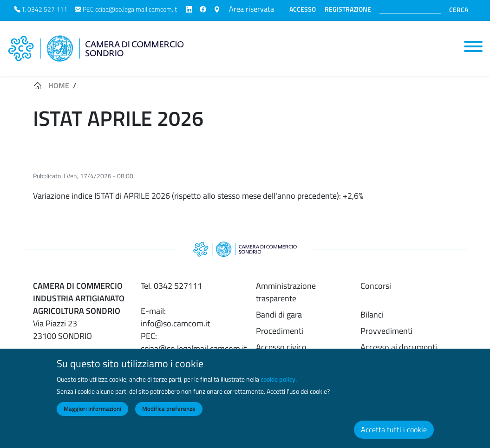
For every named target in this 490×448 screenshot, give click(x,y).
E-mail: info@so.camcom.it (175, 317)
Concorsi (376, 286)
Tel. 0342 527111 (171, 286)
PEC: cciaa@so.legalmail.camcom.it (194, 342)
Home (59, 85)
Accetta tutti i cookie (394, 433)
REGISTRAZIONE (348, 9)
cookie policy (278, 383)
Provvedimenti (386, 331)
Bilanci (372, 315)
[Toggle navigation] (473, 46)
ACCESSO (303, 9)
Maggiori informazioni (92, 412)
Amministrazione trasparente (286, 292)
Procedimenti (280, 331)
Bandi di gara (279, 315)
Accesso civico (281, 347)
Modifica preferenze (169, 412)
